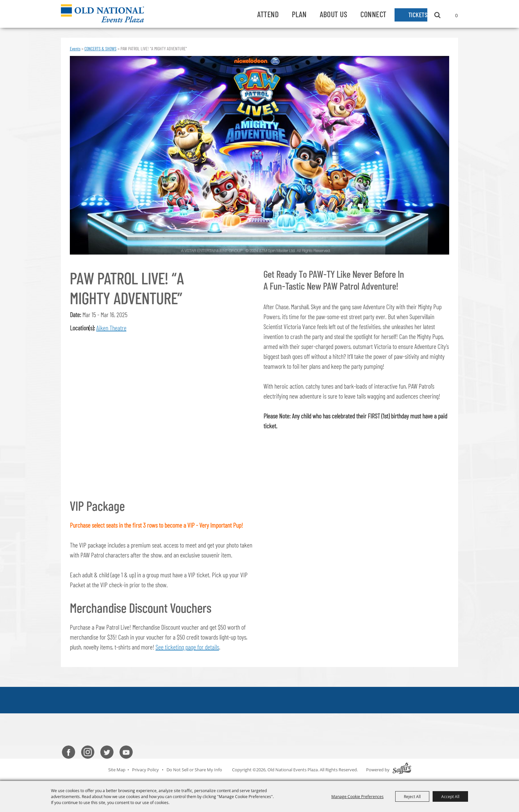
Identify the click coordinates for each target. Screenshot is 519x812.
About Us (323, 14)
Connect (363, 14)
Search (437, 15)
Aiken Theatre (111, 328)
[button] (163, 410)
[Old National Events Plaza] (106, 14)
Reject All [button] (412, 796)
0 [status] (456, 15)
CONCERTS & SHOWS (100, 48)
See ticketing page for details (187, 647)
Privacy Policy (145, 769)
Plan (289, 14)
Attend (257, 14)
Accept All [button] (450, 796)
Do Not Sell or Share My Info (194, 769)
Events (75, 48)
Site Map (117, 769)
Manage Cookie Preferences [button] (357, 796)
